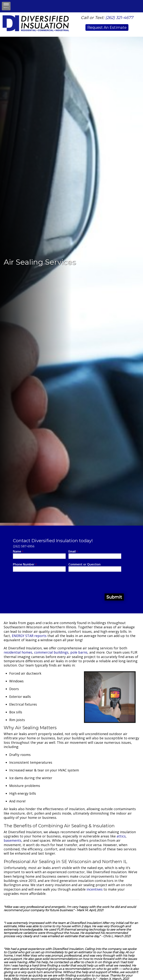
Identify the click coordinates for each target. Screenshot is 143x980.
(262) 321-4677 (119, 18)
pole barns (79, 652)
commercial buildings (51, 652)
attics (121, 836)
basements (13, 840)
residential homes (18, 652)
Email (73, 552)
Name (18, 552)
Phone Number (25, 564)
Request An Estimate (107, 27)
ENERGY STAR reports (29, 636)
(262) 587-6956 (24, 546)
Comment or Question (85, 564)
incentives (95, 889)
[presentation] (41, 583)
